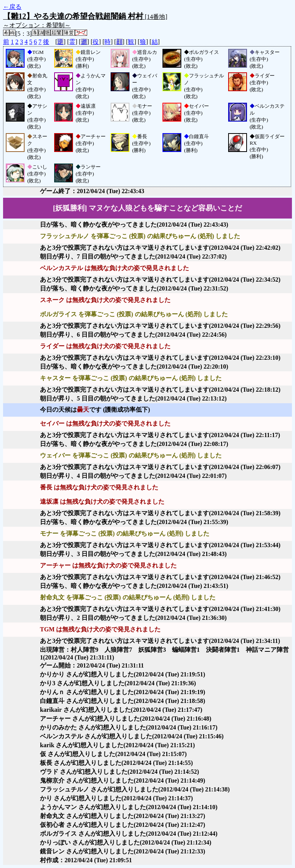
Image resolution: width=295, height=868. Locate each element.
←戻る (12, 7)
